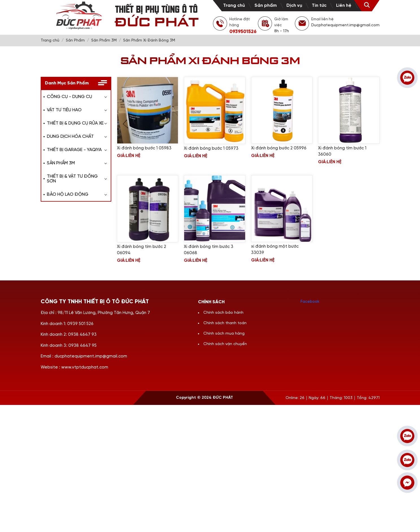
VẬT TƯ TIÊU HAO (64, 110)
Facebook (310, 302)
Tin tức (319, 6)
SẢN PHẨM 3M (61, 163)
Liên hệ (344, 6)
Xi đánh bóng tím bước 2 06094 (142, 250)
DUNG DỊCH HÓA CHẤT (70, 137)
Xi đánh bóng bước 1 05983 (144, 148)
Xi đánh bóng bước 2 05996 (279, 148)
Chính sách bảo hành (223, 313)
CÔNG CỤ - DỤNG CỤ (69, 97)
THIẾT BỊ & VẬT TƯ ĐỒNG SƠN (72, 179)
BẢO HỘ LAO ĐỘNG (68, 194)
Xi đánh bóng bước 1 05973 (211, 149)
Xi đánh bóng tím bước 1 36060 (342, 151)
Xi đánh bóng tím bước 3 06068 (209, 250)
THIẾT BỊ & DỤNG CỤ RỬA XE (75, 123)
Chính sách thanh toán (225, 323)
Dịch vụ (294, 6)
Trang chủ (234, 6)
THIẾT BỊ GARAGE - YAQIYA (74, 150)
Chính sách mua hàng (224, 334)
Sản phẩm (266, 6)
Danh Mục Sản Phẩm (67, 83)
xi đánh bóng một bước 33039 (275, 250)
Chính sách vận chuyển (225, 344)
